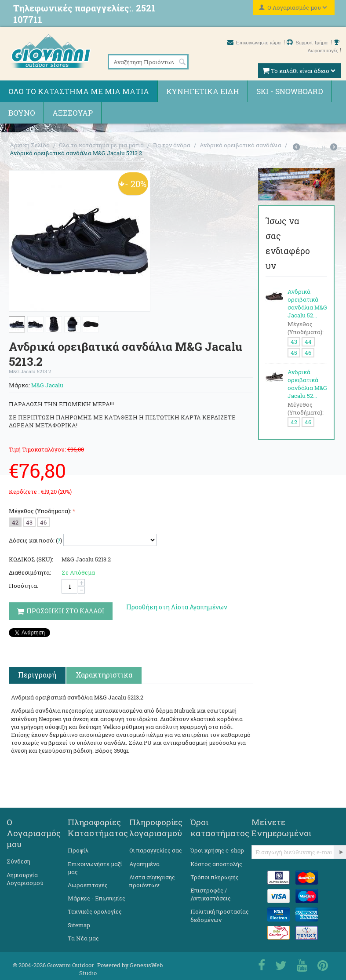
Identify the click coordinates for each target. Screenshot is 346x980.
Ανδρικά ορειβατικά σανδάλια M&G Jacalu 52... (307, 303)
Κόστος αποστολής (216, 864)
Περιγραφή (37, 675)
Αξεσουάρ (73, 113)
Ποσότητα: (24, 586)
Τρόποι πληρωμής (215, 877)
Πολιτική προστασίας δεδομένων (220, 915)
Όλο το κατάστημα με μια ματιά (79, 91)
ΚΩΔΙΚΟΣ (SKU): (31, 559)
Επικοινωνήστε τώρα (255, 43)
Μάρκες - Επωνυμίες (97, 898)
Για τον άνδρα (172, 145)
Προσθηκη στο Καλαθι (61, 611)
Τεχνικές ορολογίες (95, 911)
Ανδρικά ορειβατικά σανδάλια (240, 145)
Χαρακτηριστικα (104, 675)
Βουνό (22, 113)
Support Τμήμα (308, 43)
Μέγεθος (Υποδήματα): (40, 511)
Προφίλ (78, 850)
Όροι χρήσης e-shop (217, 850)
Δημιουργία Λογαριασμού (25, 879)
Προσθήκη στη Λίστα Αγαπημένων (177, 607)
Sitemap (79, 925)
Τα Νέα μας (83, 938)
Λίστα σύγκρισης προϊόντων (152, 881)
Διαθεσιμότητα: (30, 572)
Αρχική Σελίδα (30, 145)
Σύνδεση (18, 861)
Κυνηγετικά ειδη (203, 91)
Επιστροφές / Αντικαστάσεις (211, 894)
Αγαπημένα (144, 864)
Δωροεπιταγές (88, 885)
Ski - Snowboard (290, 91)
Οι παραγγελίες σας (156, 850)
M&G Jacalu (47, 385)
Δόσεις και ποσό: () (35, 540)
